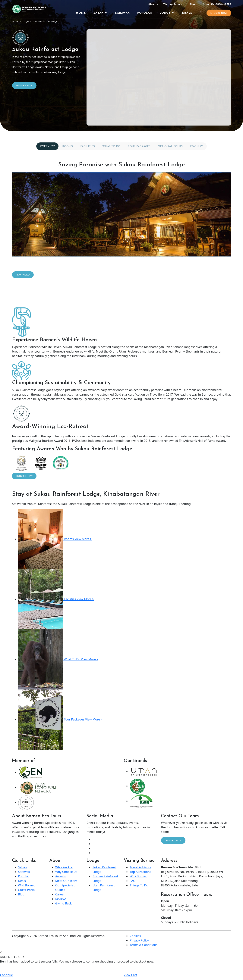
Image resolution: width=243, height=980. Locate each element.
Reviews (61, 899)
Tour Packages (139, 146)
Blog (192, 4)
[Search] (200, 13)
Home (15, 21)
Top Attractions (140, 872)
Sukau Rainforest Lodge (45, 21)
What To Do (111, 146)
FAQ (133, 881)
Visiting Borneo (173, 4)
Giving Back (64, 903)
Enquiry (197, 146)
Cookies (135, 936)
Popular (24, 876)
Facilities (88, 146)
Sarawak (24, 872)
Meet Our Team (66, 881)
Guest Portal (27, 890)
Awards (61, 876)
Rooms (68, 146)
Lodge (26, 21)
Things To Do (139, 885)
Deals (22, 881)
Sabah (22, 867)
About (152, 4)
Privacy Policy (139, 940)
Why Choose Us (66, 872)
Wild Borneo (27, 885)
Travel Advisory (140, 867)
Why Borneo (138, 876)
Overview (47, 146)
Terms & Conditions (144, 945)
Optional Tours (170, 146)
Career (60, 894)
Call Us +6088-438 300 (216, 4)
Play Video (23, 275)
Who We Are (64, 867)
